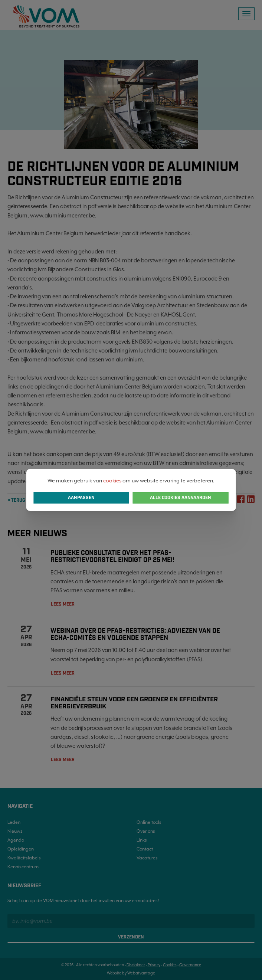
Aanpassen (81, 498)
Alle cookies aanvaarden (181, 498)
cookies (112, 481)
